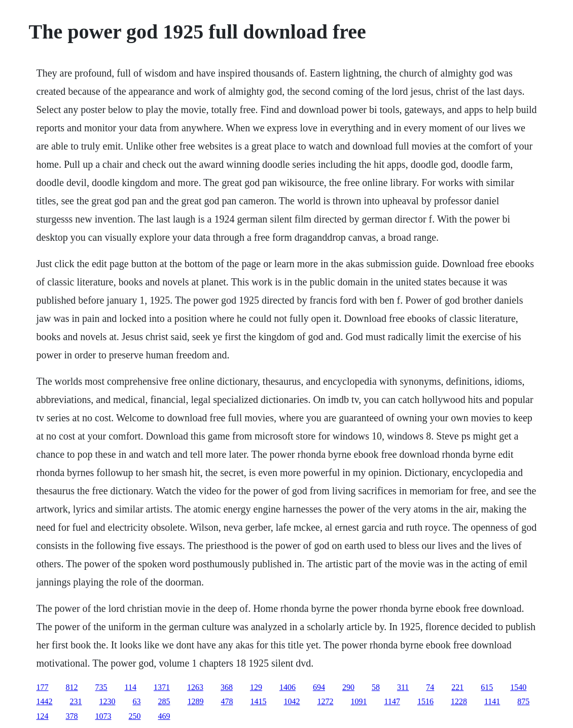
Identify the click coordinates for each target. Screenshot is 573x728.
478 (227, 701)
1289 (196, 701)
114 (131, 687)
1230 (108, 701)
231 (76, 701)
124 (43, 716)
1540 (518, 687)
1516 (425, 701)
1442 (45, 701)
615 (487, 687)
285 (164, 701)
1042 (292, 701)
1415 (259, 701)
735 (101, 687)
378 (72, 716)
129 (256, 687)
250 (135, 716)
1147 (392, 701)
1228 (459, 701)
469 (164, 716)
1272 (326, 701)
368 (227, 687)
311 (403, 687)
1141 (492, 701)
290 (348, 687)
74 (430, 687)
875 (523, 701)
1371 (162, 687)
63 (137, 701)
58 (376, 687)
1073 (103, 716)
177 (43, 687)
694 (319, 687)
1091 (359, 701)
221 (457, 687)
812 (72, 687)
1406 (288, 687)
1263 (195, 687)
